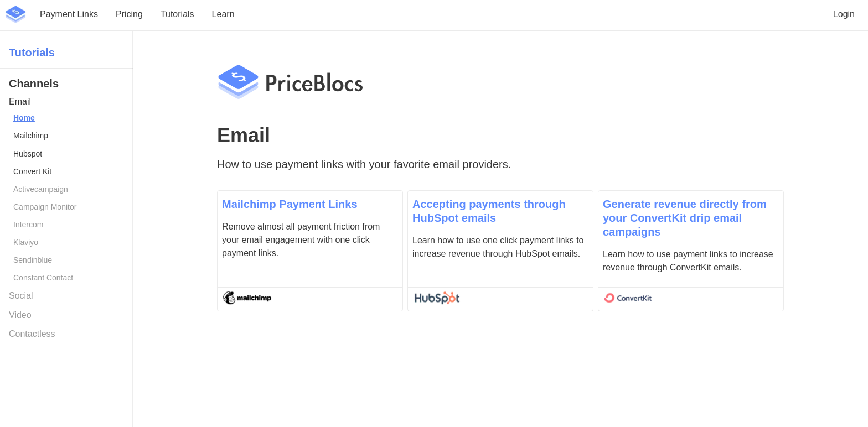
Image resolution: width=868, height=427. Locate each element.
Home (24, 118)
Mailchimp (31, 136)
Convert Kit (32, 171)
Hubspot (28, 154)
